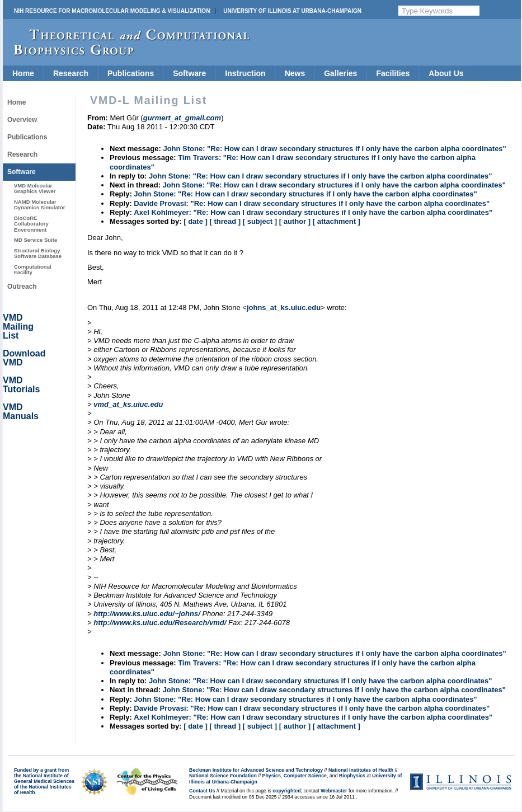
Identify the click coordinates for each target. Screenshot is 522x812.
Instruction (245, 73)
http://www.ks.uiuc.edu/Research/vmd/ (160, 623)
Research (71, 73)
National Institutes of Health (361, 770)
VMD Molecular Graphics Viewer (35, 188)
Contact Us (202, 791)
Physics (272, 776)
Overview (22, 120)
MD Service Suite (36, 240)
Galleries (340, 73)
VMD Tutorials (21, 385)
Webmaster (334, 791)
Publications (131, 73)
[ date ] (196, 221)
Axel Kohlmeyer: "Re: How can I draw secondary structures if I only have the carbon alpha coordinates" (313, 212)
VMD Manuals (21, 412)
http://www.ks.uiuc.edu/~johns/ (147, 614)
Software (189, 73)
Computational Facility (33, 269)
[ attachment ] (337, 221)
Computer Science (305, 776)
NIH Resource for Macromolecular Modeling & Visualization (112, 11)
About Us (446, 73)
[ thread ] (225, 221)
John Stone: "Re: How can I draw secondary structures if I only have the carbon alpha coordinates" (334, 149)
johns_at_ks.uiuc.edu (284, 308)
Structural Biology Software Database (38, 253)
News (295, 73)
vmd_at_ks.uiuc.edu (128, 404)
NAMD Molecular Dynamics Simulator (40, 205)
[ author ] (295, 221)
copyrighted (286, 791)
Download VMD (24, 358)
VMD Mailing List (18, 327)
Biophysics (352, 776)
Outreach (22, 287)
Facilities (393, 73)
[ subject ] (260, 221)
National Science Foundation (223, 776)
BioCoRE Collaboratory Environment (31, 224)
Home (23, 73)
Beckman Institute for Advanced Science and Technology (256, 770)
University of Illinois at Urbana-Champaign (292, 11)
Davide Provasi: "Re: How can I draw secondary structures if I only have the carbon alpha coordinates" (312, 203)
